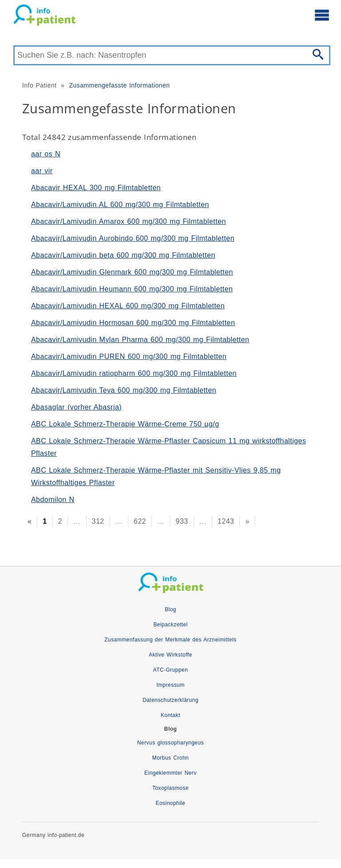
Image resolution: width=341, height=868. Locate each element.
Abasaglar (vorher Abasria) (76, 407)
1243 (226, 521)
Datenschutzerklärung (170, 700)
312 (98, 521)
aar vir (42, 171)
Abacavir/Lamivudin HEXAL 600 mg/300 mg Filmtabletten (128, 306)
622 (140, 521)
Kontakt (170, 715)
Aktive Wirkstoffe (170, 655)
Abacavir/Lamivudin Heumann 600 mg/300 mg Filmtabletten (132, 289)
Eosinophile (171, 803)
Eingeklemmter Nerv (170, 773)
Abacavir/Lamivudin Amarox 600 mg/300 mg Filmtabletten (129, 221)
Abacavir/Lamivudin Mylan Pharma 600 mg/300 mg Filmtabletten (140, 340)
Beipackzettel (170, 625)
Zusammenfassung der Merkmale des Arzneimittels (170, 640)
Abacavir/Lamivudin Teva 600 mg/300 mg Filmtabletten (124, 390)
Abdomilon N (53, 500)
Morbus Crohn (170, 758)
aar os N (46, 154)
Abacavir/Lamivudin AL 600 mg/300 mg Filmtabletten (120, 205)
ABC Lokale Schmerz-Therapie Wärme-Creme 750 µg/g (125, 424)
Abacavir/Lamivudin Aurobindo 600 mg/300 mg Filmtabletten (133, 238)
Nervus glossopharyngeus (170, 743)
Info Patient (39, 85)
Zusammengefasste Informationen (119, 85)
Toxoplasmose (170, 788)
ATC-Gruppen (171, 670)
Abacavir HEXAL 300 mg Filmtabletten (96, 188)
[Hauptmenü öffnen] (322, 15)
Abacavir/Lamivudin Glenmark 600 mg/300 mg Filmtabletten (132, 272)
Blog (170, 609)
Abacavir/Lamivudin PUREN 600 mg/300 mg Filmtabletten (129, 356)
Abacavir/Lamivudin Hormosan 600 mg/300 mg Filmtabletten (133, 323)
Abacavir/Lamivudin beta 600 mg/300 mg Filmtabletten (123, 255)
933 (182, 521)
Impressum (170, 685)
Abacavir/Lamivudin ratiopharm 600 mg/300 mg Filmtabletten (134, 373)
